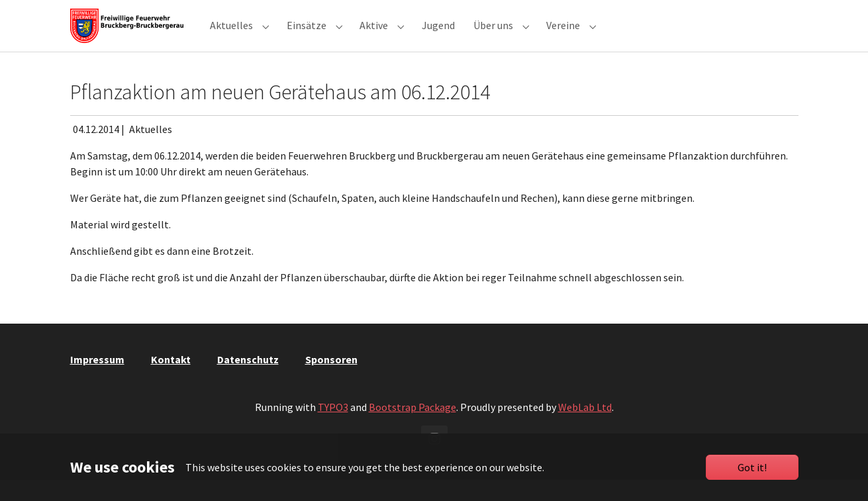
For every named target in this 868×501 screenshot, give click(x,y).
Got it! (752, 467)
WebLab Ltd (585, 428)
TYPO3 (333, 428)
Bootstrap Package (412, 428)
